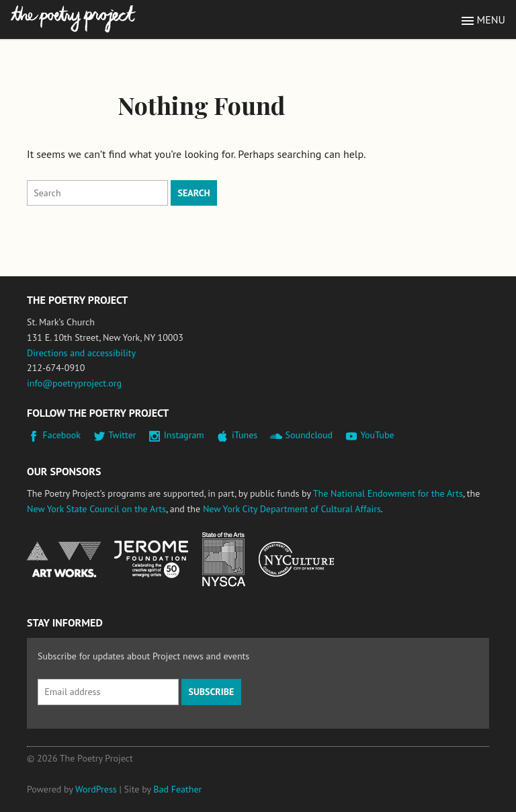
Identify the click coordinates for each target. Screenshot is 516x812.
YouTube (377, 435)
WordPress (96, 789)
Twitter (122, 435)
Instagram (184, 435)
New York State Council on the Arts (96, 509)
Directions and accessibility (81, 353)
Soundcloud (309, 435)
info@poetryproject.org (74, 383)
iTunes (245, 435)
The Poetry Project (73, 19)
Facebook (62, 435)
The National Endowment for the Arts (388, 493)
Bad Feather (177, 789)
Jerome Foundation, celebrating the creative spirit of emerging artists (151, 559)
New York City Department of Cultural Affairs (292, 509)
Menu (491, 19)
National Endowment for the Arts (64, 560)
